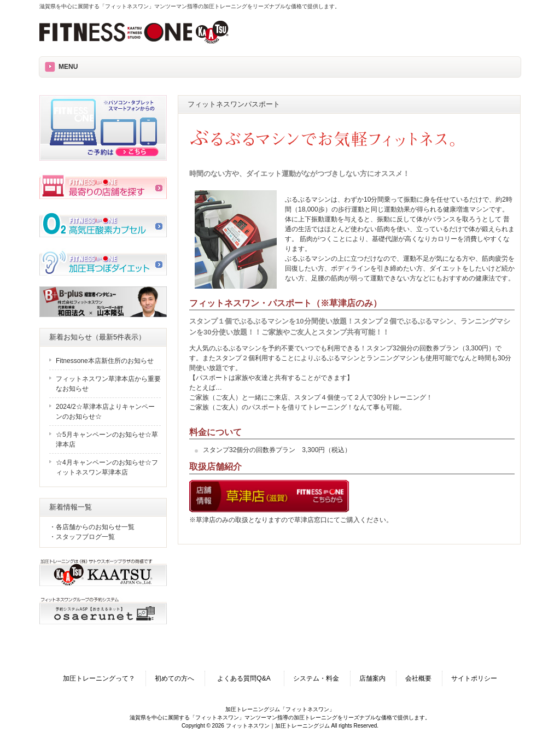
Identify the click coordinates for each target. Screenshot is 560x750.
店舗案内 (372, 678)
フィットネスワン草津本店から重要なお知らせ (108, 384)
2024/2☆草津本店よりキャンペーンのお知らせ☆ (105, 412)
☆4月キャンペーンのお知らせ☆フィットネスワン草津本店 (107, 467)
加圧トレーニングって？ (99, 678)
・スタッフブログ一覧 (82, 537)
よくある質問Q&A (247, 678)
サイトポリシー (474, 678)
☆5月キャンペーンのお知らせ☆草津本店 (107, 440)
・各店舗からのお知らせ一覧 (92, 527)
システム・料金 (316, 678)
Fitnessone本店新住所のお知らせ (105, 361)
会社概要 (418, 678)
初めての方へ (174, 678)
